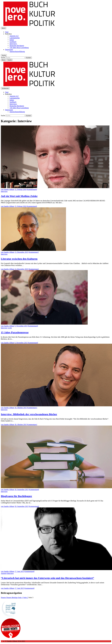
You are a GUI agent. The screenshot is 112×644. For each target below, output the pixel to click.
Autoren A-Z (14, 36)
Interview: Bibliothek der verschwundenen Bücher (29, 414)
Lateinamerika (15, 38)
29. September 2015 (22, 490)
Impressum (9, 50)
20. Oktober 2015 (21, 408)
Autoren (4, 573)
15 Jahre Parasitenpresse (15, 332)
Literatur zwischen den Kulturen (19, 259)
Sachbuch (13, 42)
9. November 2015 (21, 326)
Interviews (13, 44)
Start (7, 32)
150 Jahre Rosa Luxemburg (19, 48)
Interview (4, 191)
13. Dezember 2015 (21, 252)
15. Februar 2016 (21, 189)
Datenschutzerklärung (17, 51)
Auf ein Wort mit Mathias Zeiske (19, 196)
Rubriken (8, 34)
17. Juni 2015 (19, 571)
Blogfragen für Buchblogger (16, 496)
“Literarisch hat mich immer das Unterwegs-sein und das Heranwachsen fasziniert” (47, 578)
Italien (12, 40)
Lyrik (10, 328)
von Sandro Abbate (8, 189)
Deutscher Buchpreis (17, 46)
